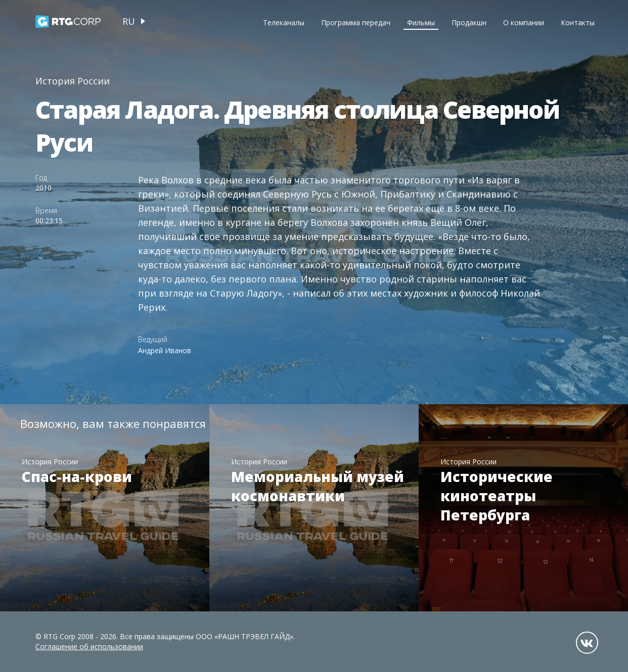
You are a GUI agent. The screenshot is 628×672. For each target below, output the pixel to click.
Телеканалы (284, 22)
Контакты (578, 22)
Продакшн (469, 22)
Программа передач (356, 22)
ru (129, 21)
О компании (524, 22)
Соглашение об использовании (89, 646)
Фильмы (421, 22)
